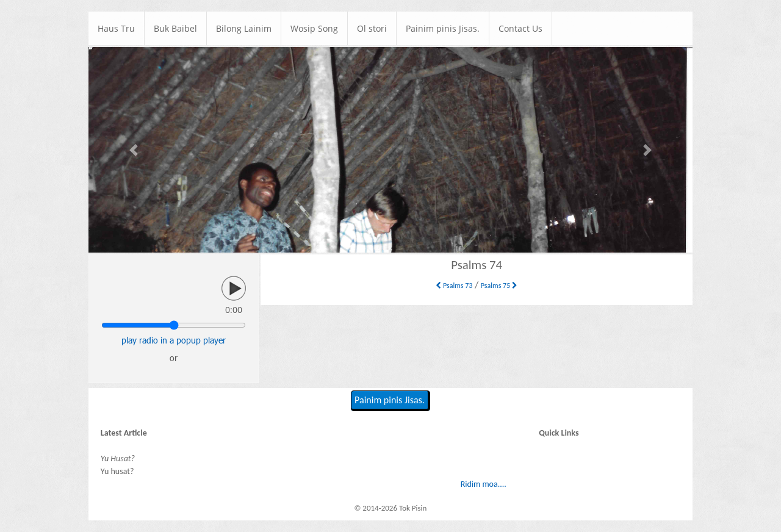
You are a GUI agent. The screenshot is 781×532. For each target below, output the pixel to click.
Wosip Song (314, 28)
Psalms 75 (499, 286)
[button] (134, 150)
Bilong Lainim (244, 28)
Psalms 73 (454, 286)
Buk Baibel (175, 28)
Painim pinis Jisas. (443, 28)
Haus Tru (116, 28)
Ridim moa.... (484, 484)
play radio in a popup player (174, 340)
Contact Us (520, 28)
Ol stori (372, 28)
